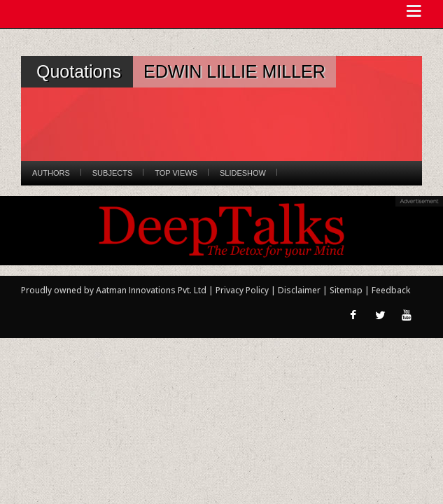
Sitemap (347, 290)
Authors (51, 173)
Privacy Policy (243, 290)
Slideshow (243, 173)
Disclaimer (299, 290)
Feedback (391, 290)
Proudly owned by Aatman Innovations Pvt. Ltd (114, 290)
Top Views (176, 173)
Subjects (112, 173)
